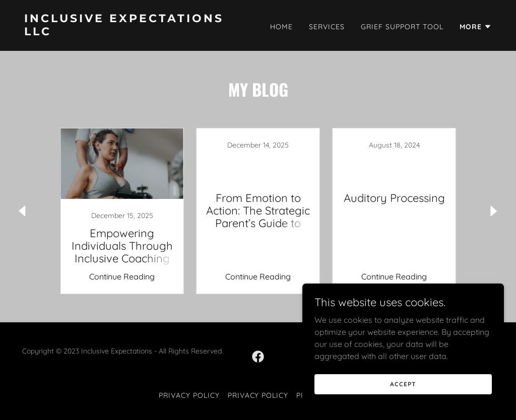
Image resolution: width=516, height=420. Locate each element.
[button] (476, 27)
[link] (137, 32)
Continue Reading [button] (122, 276)
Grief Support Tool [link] (402, 27)
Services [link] (327, 27)
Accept (403, 384)
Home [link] (281, 27)
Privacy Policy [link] (189, 395)
